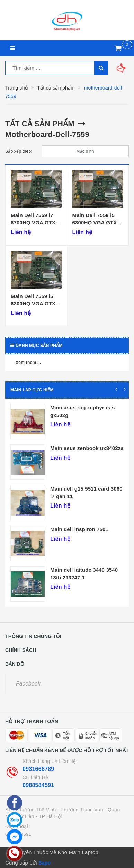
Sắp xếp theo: (19, 151)
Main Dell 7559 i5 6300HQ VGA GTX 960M (95, 223)
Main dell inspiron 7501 (79, 529)
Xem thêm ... (28, 363)
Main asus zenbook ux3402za (87, 448)
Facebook (28, 684)
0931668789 (38, 769)
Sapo (44, 863)
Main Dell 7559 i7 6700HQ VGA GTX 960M (33, 223)
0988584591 (38, 785)
